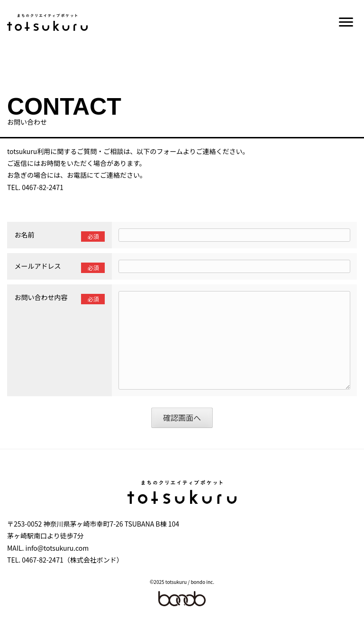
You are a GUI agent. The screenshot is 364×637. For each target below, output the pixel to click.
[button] (346, 22)
